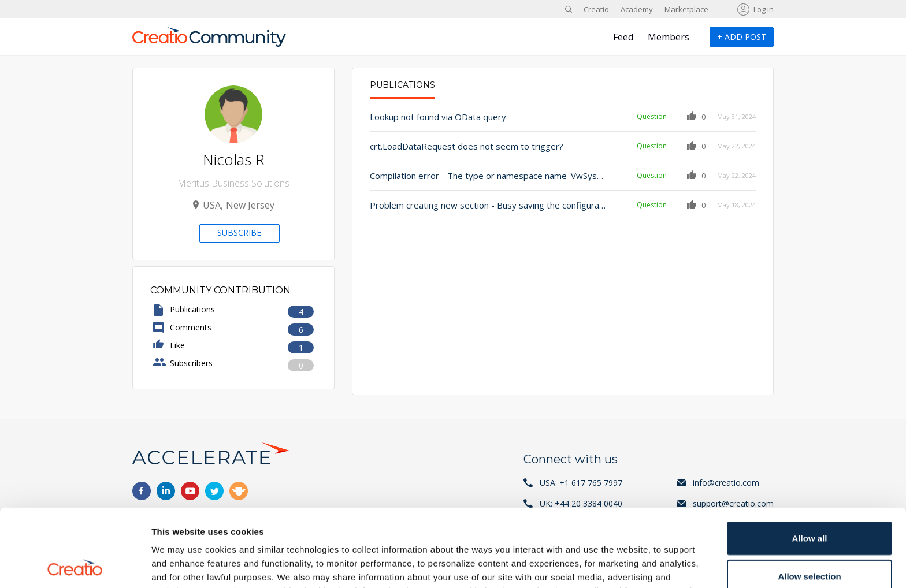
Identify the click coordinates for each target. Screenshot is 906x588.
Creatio (596, 9)
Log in (764, 9)
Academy (637, 9)
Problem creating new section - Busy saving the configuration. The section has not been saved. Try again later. (489, 205)
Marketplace (686, 9)
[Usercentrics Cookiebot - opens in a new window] (75, 565)
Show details (606, 565)
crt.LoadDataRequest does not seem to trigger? (467, 146)
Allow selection (809, 499)
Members (669, 37)
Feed (623, 37)
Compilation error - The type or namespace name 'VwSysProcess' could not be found (489, 176)
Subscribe (239, 232)
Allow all (810, 461)
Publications (402, 85)
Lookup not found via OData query (438, 117)
